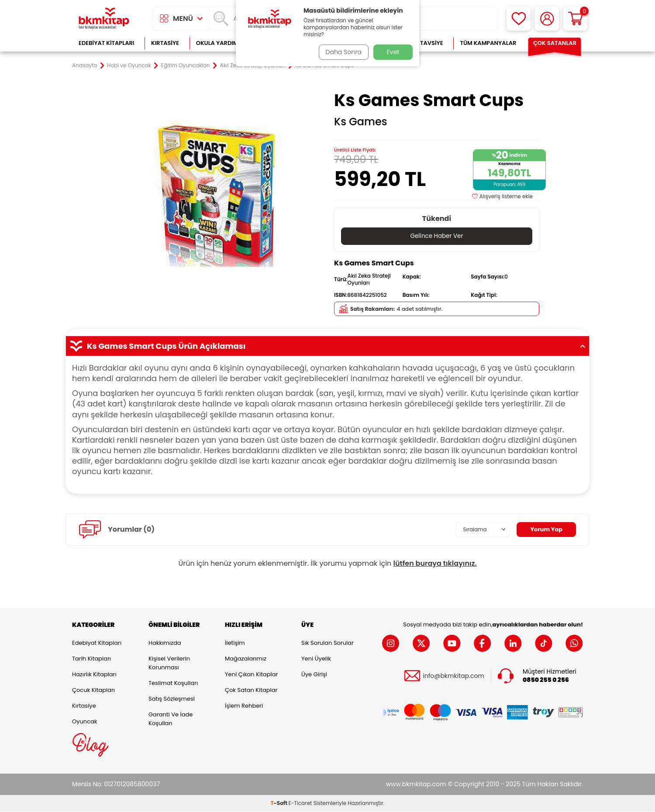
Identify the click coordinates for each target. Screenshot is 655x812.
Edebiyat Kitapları (106, 43)
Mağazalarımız (246, 659)
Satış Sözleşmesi (172, 699)
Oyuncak (85, 722)
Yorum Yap (545, 530)
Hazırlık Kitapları (94, 675)
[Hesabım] (547, 19)
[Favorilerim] (519, 19)
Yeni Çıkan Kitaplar (251, 675)
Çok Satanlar (555, 43)
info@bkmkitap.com (453, 676)
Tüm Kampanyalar (488, 43)
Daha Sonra (342, 52)
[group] (218, 193)
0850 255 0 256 (546, 680)
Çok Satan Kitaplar (251, 690)
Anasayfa (84, 65)
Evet (393, 52)
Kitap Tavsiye (423, 43)
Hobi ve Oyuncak (129, 65)
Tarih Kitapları (91, 659)
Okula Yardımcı (220, 43)
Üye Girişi (314, 675)
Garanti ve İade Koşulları (171, 719)
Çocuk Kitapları (93, 690)
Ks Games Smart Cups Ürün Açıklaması (327, 346)
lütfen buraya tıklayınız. (435, 564)
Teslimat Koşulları (173, 683)
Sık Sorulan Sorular (327, 643)
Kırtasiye (165, 43)
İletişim (235, 643)
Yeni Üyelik (316, 659)
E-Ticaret (300, 803)
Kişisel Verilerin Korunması (169, 663)
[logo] (104, 19)
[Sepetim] (575, 19)
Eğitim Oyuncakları (186, 65)
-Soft (280, 803)
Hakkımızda (165, 643)
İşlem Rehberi (244, 706)
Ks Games (361, 122)
